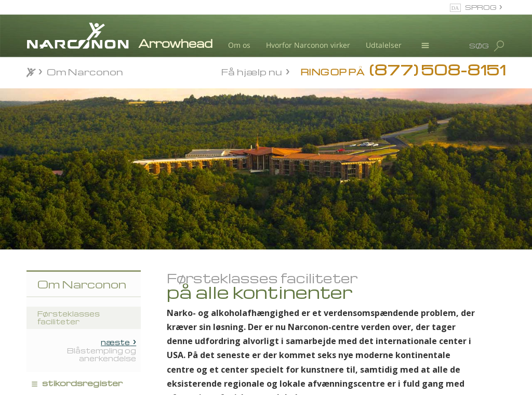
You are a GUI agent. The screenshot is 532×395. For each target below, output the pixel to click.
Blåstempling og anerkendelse (102, 350)
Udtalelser (384, 45)
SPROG (481, 7)
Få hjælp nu (252, 71)
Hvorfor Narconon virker (308, 45)
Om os (239, 45)
